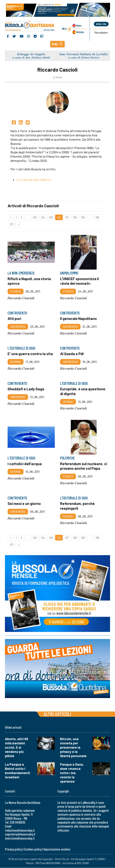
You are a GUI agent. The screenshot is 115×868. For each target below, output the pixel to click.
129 (83, 217)
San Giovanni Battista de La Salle (84, 54)
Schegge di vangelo (31, 54)
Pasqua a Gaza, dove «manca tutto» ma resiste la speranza (72, 773)
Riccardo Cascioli (21, 298)
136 (97, 217)
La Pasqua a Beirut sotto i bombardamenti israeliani (17, 771)
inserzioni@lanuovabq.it (20, 838)
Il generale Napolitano (78, 319)
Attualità (16, 291)
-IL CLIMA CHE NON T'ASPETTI (34, 180)
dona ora (101, 24)
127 (67, 217)
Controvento (18, 327)
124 (43, 217)
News (79, 26)
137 (12, 224)
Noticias (80, 32)
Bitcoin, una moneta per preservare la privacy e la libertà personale (73, 747)
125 (51, 217)
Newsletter (101, 33)
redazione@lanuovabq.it (20, 830)
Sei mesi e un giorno (24, 504)
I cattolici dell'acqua (25, 464)
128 (75, 217)
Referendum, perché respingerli (77, 506)
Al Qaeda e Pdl (72, 354)
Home (57, 77)
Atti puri (14, 319)
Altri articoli (57, 714)
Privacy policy (13, 849)
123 (35, 217)
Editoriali (16, 362)
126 (59, 217)
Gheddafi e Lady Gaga (26, 389)
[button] (57, 44)
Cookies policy (33, 849)
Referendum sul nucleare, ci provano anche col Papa (84, 466)
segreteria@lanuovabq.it (20, 834)
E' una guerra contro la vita (30, 354)
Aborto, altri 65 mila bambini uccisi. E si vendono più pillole (17, 747)
